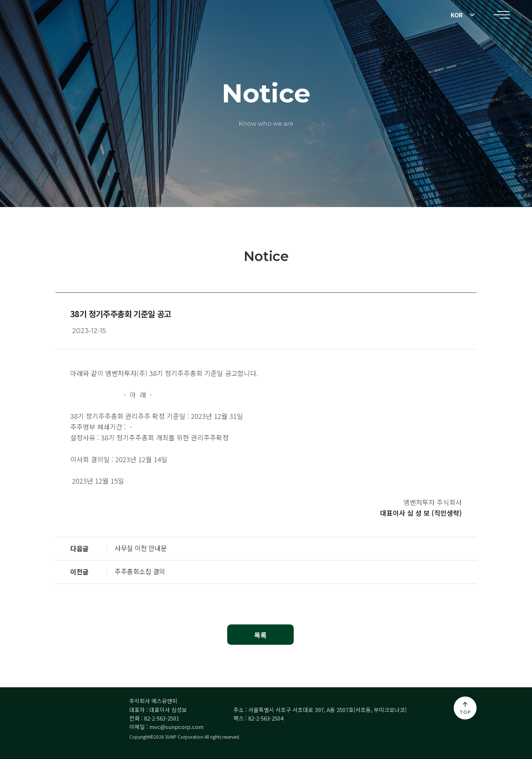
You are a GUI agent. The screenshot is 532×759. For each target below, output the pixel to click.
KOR (457, 15)
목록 (260, 635)
